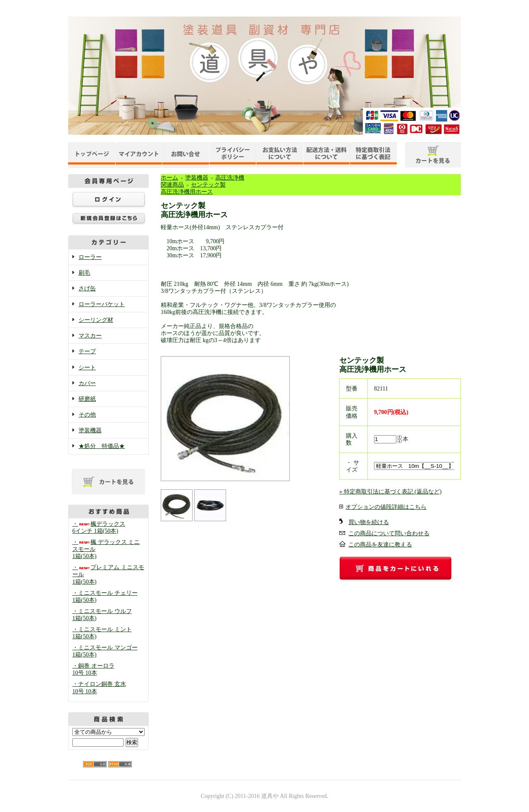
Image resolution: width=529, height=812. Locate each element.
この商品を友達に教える (380, 545)
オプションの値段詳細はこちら (386, 507)
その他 (87, 415)
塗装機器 (90, 430)
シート (87, 368)
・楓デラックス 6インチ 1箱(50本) (99, 527)
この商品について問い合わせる (389, 533)
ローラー (90, 257)
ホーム (169, 178)
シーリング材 (96, 320)
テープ (87, 351)
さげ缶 (87, 289)
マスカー (90, 336)
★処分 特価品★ (102, 446)
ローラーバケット (102, 304)
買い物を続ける (369, 522)
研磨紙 (87, 399)
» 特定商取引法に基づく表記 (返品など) (390, 492)
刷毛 (84, 273)
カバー (87, 383)
